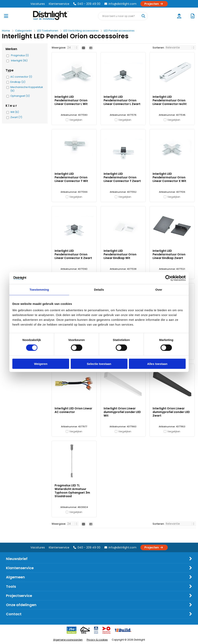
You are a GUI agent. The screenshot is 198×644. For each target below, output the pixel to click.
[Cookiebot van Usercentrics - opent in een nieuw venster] (168, 278)
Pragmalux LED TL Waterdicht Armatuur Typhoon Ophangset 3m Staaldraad (72, 491)
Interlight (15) (19, 61)
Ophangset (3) (20, 96)
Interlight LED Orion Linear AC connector (73, 410)
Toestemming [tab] (39, 290)
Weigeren (41, 364)
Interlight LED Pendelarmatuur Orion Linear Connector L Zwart (122, 100)
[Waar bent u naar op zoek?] (143, 16)
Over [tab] (159, 290)
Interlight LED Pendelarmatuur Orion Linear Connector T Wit (71, 177)
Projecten (154, 4)
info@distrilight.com (120, 4)
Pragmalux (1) (20, 55)
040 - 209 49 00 (87, 4)
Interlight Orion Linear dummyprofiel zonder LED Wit (122, 412)
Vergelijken (76, 120)
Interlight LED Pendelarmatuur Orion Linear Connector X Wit (169, 177)
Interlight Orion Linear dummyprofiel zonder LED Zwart (171, 412)
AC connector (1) (21, 77)
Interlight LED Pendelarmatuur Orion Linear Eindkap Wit (120, 254)
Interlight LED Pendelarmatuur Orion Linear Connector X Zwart (73, 254)
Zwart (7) (16, 117)
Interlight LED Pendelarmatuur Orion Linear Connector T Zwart (122, 177)
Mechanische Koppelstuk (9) (27, 89)
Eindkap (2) (18, 82)
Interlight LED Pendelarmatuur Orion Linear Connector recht (170, 100)
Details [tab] (99, 290)
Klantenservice (59, 4)
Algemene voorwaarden (68, 640)
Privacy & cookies (97, 640)
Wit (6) (15, 112)
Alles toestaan (157, 364)
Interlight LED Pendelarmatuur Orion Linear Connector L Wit (71, 100)
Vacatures (38, 4)
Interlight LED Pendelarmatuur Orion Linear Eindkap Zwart (169, 254)
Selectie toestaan (99, 364)
